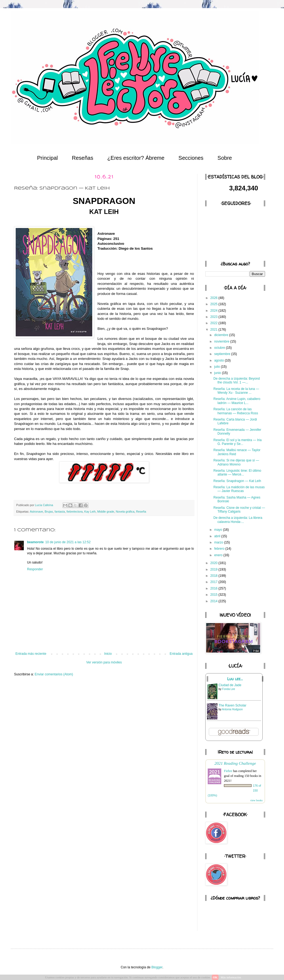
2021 (214, 330)
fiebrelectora (75, 512)
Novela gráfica (125, 512)
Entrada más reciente (31, 654)
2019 (214, 569)
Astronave (36, 512)
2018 (214, 576)
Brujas (49, 512)
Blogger (157, 967)
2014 (214, 601)
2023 (214, 317)
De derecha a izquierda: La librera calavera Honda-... (238, 520)
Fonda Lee (229, 689)
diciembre (222, 335)
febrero (220, 549)
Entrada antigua (181, 654)
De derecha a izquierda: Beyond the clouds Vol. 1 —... (237, 380)
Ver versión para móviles (104, 662)
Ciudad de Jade (230, 685)
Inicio (108, 654)
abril (218, 536)
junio (218, 373)
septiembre (223, 354)
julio (218, 367)
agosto (219, 360)
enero (219, 555)
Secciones (191, 158)
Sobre (225, 158)
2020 (214, 563)
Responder (35, 569)
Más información (231, 977)
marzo (219, 542)
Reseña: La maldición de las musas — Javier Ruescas (239, 489)
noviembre (222, 341)
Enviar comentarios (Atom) (54, 674)
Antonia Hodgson (232, 709)
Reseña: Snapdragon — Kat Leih (237, 481)
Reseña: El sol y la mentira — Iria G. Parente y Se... (237, 442)
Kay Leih (90, 512)
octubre (220, 348)
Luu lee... (235, 679)
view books (256, 800)
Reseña (141, 512)
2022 (214, 323)
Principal (47, 158)
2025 (214, 304)
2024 (214, 311)
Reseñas (83, 158)
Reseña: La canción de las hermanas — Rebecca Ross (236, 411)
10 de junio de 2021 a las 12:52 (68, 542)
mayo (219, 530)
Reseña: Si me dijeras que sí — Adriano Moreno (236, 462)
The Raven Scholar (232, 705)
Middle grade (106, 512)
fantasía (60, 512)
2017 (214, 582)
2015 (214, 595)
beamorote (35, 542)
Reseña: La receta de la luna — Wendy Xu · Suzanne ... (236, 391)
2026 (214, 298)
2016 (214, 588)
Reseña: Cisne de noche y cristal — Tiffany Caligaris (239, 510)
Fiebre (228, 771)
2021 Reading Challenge (235, 763)
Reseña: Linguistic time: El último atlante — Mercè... (237, 473)
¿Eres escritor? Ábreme (136, 158)
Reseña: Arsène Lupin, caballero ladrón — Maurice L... (237, 401)
